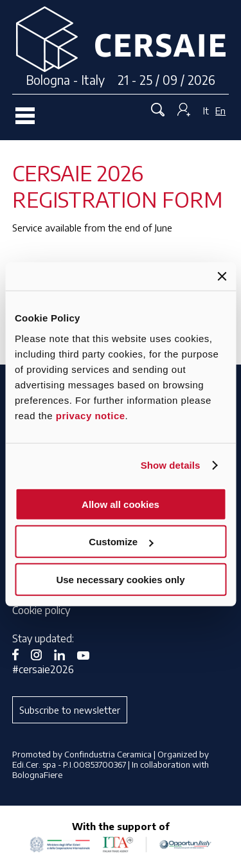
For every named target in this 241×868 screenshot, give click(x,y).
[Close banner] (222, 276)
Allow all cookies (121, 504)
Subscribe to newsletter (70, 710)
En (220, 111)
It (206, 111)
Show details (171, 465)
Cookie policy (41, 610)
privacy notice (91, 415)
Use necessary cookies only (120, 579)
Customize (121, 542)
